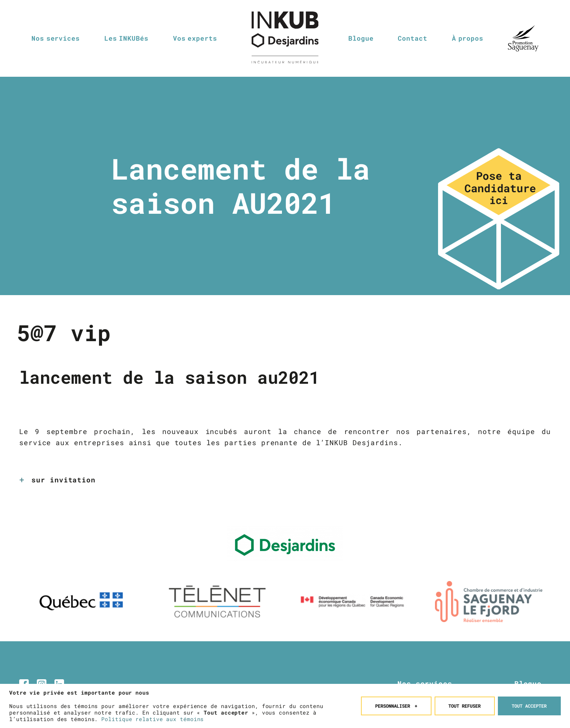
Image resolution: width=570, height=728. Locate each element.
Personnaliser (396, 704)
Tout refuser (465, 704)
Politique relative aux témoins (152, 717)
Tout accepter (529, 704)
